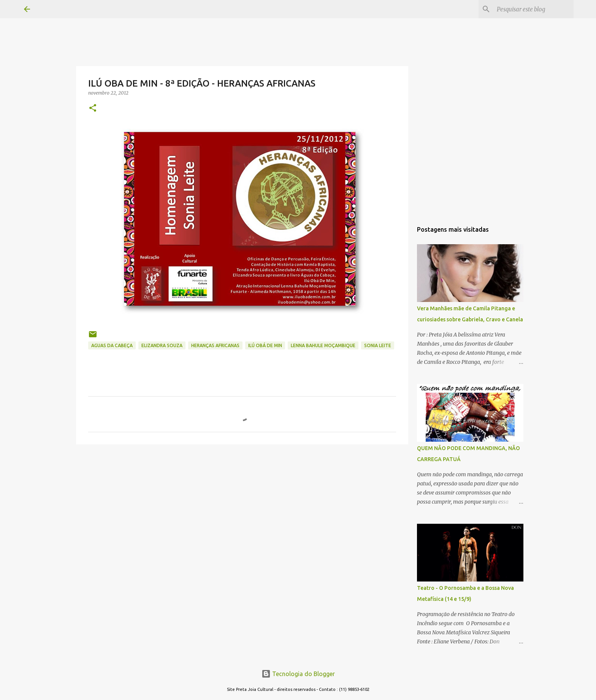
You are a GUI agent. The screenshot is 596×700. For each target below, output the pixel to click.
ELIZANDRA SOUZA (162, 345)
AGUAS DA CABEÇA (112, 345)
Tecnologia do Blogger (298, 674)
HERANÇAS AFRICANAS (215, 345)
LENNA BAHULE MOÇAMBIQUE (323, 345)
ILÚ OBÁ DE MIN (265, 345)
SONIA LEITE (378, 345)
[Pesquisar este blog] (534, 9)
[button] (93, 108)
